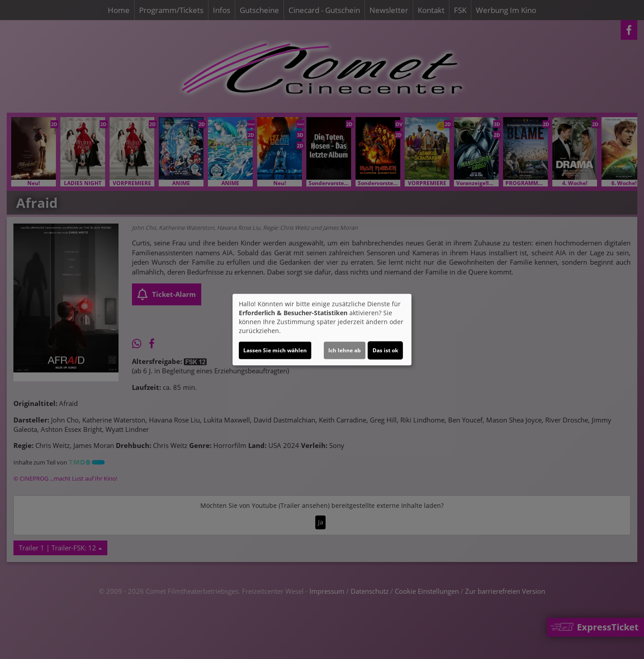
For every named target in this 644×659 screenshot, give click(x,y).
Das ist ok (385, 350)
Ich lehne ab (345, 350)
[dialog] (322, 329)
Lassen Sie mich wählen (275, 350)
